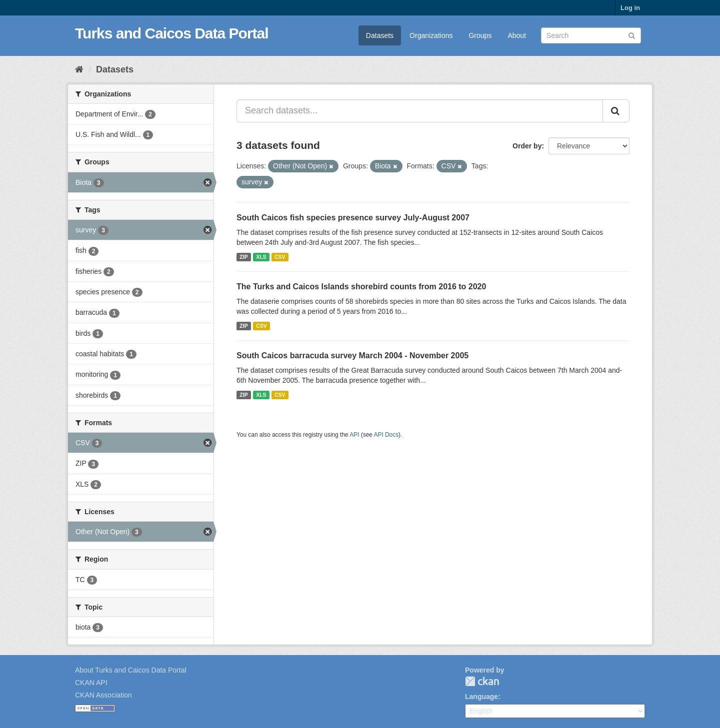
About (517, 35)
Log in (630, 8)
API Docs (386, 435)
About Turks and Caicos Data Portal (131, 670)
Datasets (380, 35)
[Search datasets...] (420, 111)
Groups (480, 35)
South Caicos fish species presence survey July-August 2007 (353, 218)
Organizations (431, 35)
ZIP (243, 257)
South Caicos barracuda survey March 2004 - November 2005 (352, 356)
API (354, 435)
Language (481, 697)
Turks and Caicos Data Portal (172, 33)
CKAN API (91, 683)
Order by (527, 146)
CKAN (482, 681)
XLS (261, 257)
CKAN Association (103, 695)
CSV (280, 257)
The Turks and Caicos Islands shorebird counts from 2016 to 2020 (361, 287)
